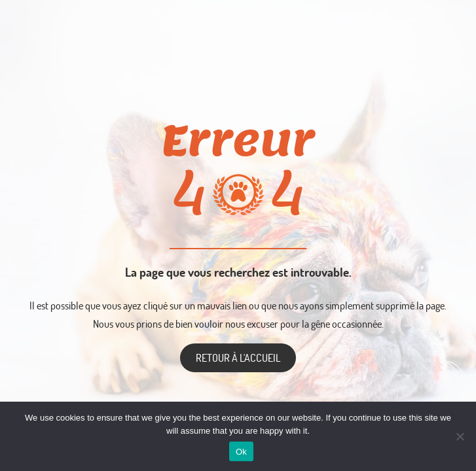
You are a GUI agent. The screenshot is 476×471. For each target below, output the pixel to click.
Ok (241, 452)
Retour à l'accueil (238, 358)
